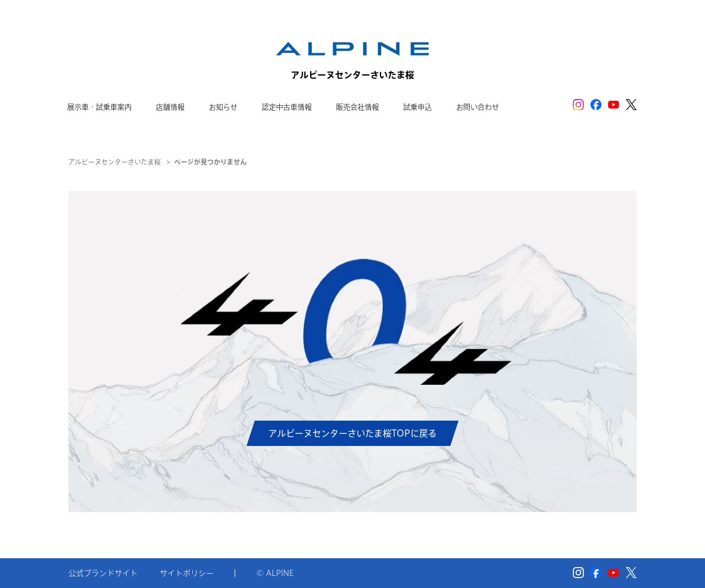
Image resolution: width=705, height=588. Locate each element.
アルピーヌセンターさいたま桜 (115, 162)
